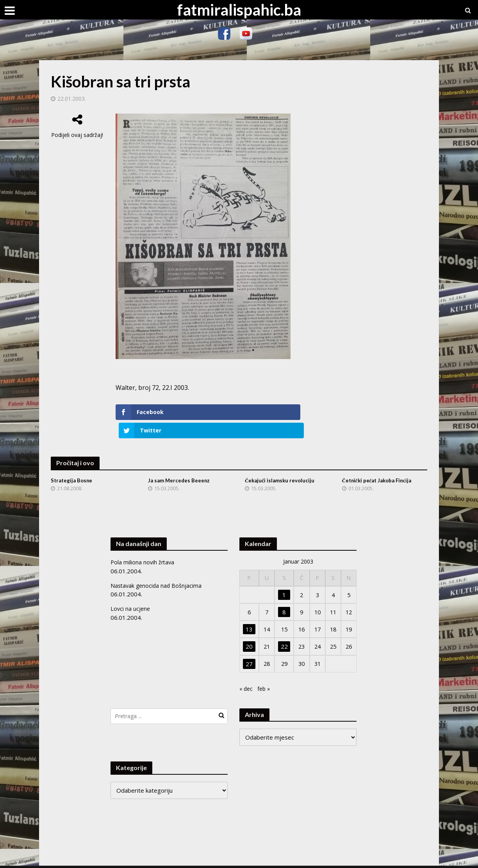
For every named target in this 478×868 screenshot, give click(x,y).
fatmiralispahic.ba (239, 10)
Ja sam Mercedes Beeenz (180, 462)
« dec (247, 670)
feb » (265, 670)
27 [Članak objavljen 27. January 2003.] (249, 646)
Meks (136, 858)
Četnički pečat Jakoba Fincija (380, 462)
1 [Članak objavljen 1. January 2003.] (283, 577)
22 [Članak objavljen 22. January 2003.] (283, 628)
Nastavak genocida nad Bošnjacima (157, 567)
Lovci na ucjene (131, 590)
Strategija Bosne (73, 462)
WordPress (191, 858)
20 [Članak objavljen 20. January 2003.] (249, 628)
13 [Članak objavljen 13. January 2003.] (249, 611)
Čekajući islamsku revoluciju (281, 462)
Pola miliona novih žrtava (143, 544)
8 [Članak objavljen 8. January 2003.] (283, 594)
